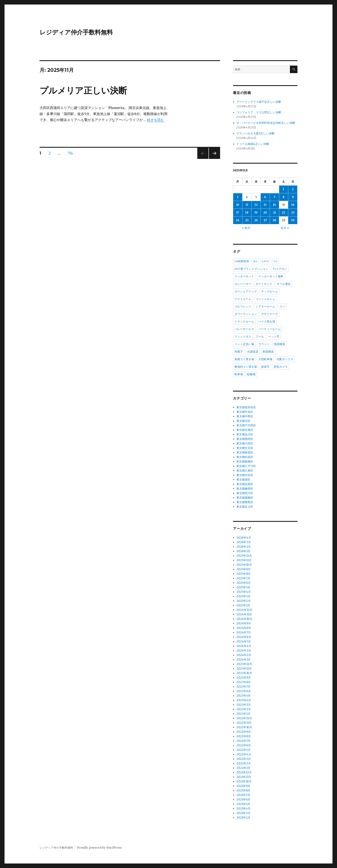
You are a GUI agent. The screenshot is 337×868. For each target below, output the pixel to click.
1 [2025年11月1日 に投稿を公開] (283, 189)
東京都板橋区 (245, 462)
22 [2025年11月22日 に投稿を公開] (283, 213)
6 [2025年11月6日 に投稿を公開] (265, 197)
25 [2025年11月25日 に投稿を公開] (247, 220)
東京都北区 (243, 421)
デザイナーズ (270, 314)
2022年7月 (244, 741)
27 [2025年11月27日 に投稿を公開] (265, 220)
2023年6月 (244, 691)
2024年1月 (244, 660)
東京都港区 (243, 480)
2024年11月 (244, 614)
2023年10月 (244, 673)
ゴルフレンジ (243, 306)
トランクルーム (244, 321)
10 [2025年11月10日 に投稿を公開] (238, 205)
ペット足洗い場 (244, 344)
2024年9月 (244, 623)
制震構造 (268, 352)
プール (260, 336)
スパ (282, 306)
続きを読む (156, 120)
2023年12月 (244, 664)
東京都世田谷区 (246, 407)
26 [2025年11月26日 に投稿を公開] (256, 220)
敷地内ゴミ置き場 (246, 367)
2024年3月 (244, 651)
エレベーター (243, 284)
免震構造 (279, 344)
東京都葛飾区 (245, 498)
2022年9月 (244, 732)
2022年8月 (244, 736)
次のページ (213, 159)
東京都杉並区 (245, 457)
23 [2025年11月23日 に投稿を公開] (293, 213)
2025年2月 (244, 601)
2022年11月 (244, 723)
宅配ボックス (285, 359)
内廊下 (239, 352)
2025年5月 (243, 587)
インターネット (244, 276)
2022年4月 (244, 754)
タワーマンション (246, 314)
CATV (265, 261)
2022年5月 (244, 750)
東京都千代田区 (246, 425)
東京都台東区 (245, 430)
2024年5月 (244, 641)
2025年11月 (244, 560)
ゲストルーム (243, 299)
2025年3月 (244, 596)
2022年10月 (244, 727)
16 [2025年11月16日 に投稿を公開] (293, 205)
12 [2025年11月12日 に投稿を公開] (256, 205)
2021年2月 (243, 818)
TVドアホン (280, 269)
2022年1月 (243, 768)
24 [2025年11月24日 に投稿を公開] (238, 220)
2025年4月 (244, 592)
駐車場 (239, 374)
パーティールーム (270, 329)
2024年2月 (244, 655)
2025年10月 (244, 565)
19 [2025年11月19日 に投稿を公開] (256, 213)
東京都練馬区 (245, 489)
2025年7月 (243, 578)
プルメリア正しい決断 (83, 90)
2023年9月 (244, 678)
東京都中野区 (245, 416)
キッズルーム (270, 291)
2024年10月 (244, 619)
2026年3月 (244, 542)
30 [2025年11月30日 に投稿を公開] (293, 220)
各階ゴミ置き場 (244, 359)
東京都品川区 (245, 434)
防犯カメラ (281, 367)
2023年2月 (244, 709)
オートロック (264, 284)
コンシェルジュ (265, 299)
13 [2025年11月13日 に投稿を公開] (265, 205)
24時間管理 (242, 261)
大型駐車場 (265, 359)
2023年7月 (244, 687)
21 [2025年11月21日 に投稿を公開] (274, 213)
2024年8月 (244, 628)
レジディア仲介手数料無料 (76, 32)
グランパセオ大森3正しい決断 (255, 133)
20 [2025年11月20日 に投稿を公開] (265, 213)
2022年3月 (244, 759)
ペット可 (274, 336)
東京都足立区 (245, 507)
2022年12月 (244, 718)
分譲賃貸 (253, 352)
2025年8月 (244, 574)
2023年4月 (244, 700)
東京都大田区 (245, 443)
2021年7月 (243, 795)
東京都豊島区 (245, 502)
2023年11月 (244, 669)
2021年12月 (244, 772)
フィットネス (243, 336)
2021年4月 (244, 809)
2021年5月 (243, 804)
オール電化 (284, 284)
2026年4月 (244, 538)
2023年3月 (244, 705)
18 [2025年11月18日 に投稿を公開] (247, 213)
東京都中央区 (245, 412)
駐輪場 (251, 374)
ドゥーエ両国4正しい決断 (253, 144)
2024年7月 (244, 632)
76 (70, 154)
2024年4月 (244, 646)
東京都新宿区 (245, 452)
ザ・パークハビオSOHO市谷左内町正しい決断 (266, 123)
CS (275, 261)
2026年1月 (243, 551)
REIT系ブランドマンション (251, 269)
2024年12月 (244, 610)
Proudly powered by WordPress (99, 848)
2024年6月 (244, 637)
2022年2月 (244, 763)
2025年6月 (244, 583)
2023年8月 (244, 682)
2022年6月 (244, 745)
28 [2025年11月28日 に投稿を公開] (274, 220)
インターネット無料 (271, 276)
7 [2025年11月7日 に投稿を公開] (274, 197)
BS (255, 261)
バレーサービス (244, 329)
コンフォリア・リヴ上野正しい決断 (259, 112)
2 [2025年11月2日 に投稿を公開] (293, 189)
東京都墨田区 (245, 439)
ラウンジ (264, 344)
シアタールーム (265, 306)
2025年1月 (243, 605)
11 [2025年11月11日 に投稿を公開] (247, 205)
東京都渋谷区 (245, 475)
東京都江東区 (245, 471)
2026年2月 (244, 547)
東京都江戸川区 (246, 466)
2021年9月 (243, 786)
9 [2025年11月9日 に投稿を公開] (293, 197)
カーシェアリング (246, 291)
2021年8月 (243, 790)
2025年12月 (244, 556)
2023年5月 (244, 696)
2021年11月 (244, 777)
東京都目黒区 (245, 484)
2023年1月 (243, 714)
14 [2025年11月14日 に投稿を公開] (274, 205)
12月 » (285, 228)
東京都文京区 (245, 448)
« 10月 (246, 228)
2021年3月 (243, 813)
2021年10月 (244, 781)
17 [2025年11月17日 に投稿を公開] (238, 213)
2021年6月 (243, 800)
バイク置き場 (267, 321)
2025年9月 (244, 569)
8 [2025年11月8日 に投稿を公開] (284, 197)
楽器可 (265, 367)
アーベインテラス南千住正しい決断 (259, 102)
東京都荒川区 (245, 493)
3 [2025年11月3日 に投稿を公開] (238, 197)
